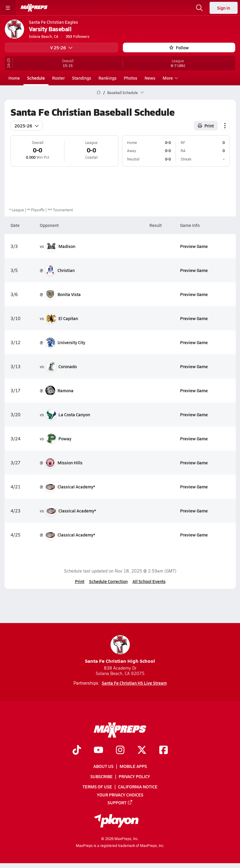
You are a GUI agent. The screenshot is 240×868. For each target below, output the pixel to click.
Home (14, 78)
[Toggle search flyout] (199, 8)
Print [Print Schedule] (206, 125)
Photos (131, 78)
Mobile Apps (133, 766)
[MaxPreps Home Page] (99, 93)
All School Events (149, 581)
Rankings (108, 78)
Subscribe (101, 777)
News (150, 78)
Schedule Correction (108, 581)
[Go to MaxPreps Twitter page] (142, 750)
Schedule (36, 78)
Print (79, 581)
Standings (82, 78)
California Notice (138, 787)
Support (120, 802)
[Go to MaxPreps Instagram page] (120, 750)
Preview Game (194, 246)
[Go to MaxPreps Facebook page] (164, 750)
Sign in (224, 8)
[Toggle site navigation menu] (8, 8)
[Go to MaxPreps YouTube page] (98, 750)
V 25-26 (61, 47)
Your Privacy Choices (120, 795)
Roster (58, 78)
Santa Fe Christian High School (120, 650)
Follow (179, 47)
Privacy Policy (134, 777)
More (170, 78)
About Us (103, 766)
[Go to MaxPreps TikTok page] (77, 750)
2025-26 (27, 125)
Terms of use (97, 787)
